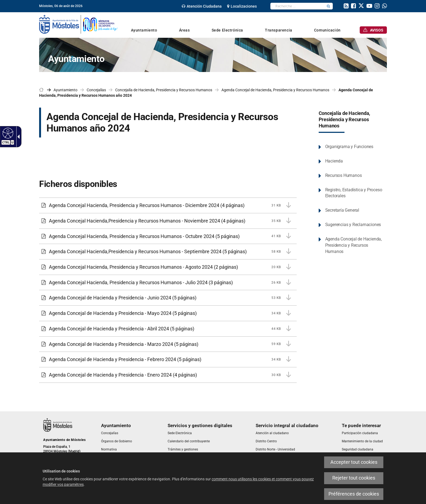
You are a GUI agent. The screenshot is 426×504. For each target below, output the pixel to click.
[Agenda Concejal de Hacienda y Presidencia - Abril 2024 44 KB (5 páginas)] (168, 329)
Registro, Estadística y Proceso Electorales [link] (354, 193)
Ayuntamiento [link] (65, 90)
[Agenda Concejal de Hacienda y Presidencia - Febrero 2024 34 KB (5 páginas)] (168, 359)
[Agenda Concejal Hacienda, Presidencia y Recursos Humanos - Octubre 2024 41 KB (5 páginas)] (168, 236)
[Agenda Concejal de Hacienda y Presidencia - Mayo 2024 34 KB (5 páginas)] (168, 313)
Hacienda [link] (334, 161)
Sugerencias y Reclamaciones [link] (353, 225)
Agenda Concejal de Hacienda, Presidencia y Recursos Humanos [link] (275, 90)
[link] (202, 6)
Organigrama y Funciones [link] (349, 147)
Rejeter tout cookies (354, 478)
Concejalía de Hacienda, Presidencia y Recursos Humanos (344, 120)
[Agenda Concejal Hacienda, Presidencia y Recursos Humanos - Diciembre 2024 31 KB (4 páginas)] (168, 205)
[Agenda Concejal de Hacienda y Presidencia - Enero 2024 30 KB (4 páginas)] (168, 375)
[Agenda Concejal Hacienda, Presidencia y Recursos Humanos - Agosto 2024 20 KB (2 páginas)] (168, 267)
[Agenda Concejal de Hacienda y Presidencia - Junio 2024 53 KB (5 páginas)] (168, 298)
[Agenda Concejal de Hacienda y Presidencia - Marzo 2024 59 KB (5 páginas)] (168, 344)
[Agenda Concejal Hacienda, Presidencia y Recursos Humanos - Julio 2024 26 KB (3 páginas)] (168, 283)
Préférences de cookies (354, 494)
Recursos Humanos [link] (344, 175)
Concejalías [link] (96, 90)
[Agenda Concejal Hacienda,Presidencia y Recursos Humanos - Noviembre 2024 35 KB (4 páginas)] (168, 221)
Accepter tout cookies (354, 462)
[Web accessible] (7, 133)
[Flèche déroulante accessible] (17, 137)
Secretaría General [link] (342, 210)
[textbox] (297, 6)
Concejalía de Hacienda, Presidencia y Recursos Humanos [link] (164, 90)
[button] (328, 6)
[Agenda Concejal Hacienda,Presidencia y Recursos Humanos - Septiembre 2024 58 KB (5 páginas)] (168, 252)
